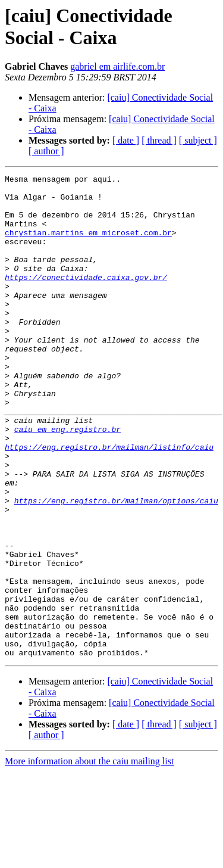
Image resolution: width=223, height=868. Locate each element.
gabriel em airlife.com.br (117, 66)
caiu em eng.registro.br (67, 481)
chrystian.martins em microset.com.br (88, 245)
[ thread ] (159, 140)
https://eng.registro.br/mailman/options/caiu (116, 567)
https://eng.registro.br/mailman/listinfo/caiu (109, 502)
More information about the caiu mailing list (89, 858)
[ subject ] (198, 140)
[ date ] (126, 140)
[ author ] (46, 151)
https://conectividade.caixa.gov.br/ (86, 298)
